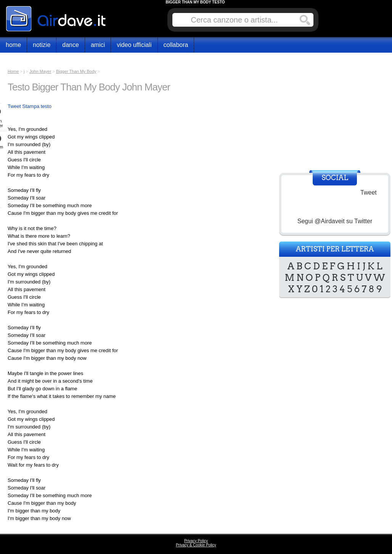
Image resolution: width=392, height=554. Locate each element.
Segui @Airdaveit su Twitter (335, 221)
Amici (98, 45)
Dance (71, 45)
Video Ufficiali (134, 45)
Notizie (42, 45)
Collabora (176, 45)
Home (13, 45)
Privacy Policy (196, 541)
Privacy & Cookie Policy (196, 545)
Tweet (14, 106)
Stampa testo (37, 106)
